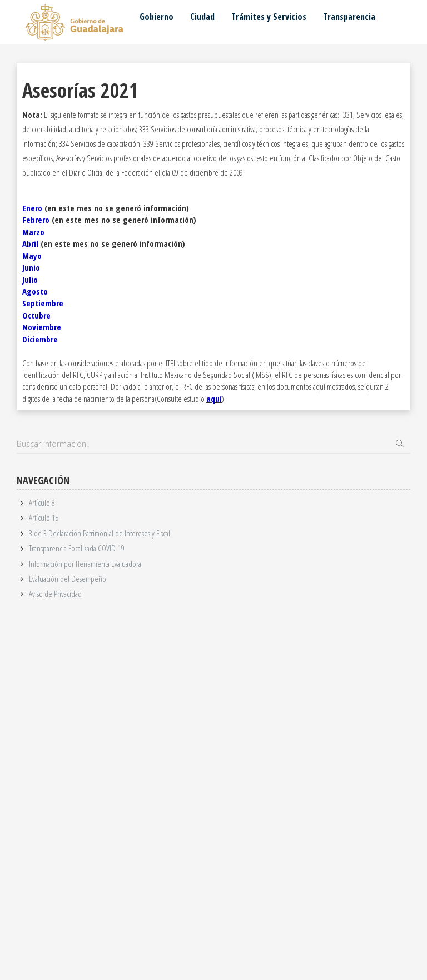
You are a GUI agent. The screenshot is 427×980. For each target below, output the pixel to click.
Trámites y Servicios (269, 17)
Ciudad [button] (202, 17)
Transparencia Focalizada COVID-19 (77, 548)
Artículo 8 (42, 503)
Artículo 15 (44, 518)
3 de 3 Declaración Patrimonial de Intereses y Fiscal (100, 533)
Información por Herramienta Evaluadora (85, 564)
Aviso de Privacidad (55, 594)
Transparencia (349, 17)
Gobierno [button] (157, 17)
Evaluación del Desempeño (68, 579)
